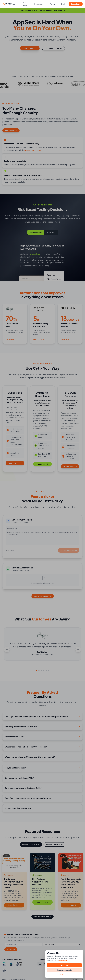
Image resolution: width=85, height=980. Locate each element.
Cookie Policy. (64, 960)
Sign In (63, 4)
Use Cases (26, 4)
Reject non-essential (64, 970)
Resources (39, 4)
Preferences (64, 975)
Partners (54, 4)
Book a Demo (76, 4)
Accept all (64, 965)
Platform (12, 4)
